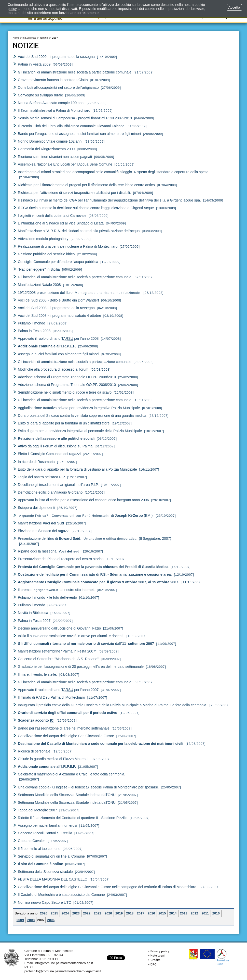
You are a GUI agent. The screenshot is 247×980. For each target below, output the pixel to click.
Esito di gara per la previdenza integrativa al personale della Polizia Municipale (80, 431)
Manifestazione (41, 523)
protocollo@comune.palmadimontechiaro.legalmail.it (63, 971)
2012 (194, 913)
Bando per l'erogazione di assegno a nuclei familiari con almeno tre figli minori (79, 134)
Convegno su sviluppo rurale (40, 95)
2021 (97, 913)
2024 (65, 913)
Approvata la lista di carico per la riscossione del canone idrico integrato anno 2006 (83, 500)
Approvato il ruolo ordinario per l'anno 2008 (58, 338)
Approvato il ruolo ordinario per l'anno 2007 (58, 690)
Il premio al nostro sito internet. (56, 590)
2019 (119, 913)
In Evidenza (29, 38)
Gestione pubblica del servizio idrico (46, 254)
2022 (87, 913)
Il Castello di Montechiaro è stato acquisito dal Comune (61, 895)
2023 (76, 913)
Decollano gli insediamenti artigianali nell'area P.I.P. (58, 485)
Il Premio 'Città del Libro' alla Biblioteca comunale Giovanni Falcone (71, 126)
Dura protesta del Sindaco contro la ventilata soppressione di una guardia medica (82, 416)
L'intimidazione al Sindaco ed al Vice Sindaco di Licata (61, 223)
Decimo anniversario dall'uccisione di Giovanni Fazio (59, 628)
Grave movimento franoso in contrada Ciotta (53, 80)
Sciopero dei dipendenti (36, 508)
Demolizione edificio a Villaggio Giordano (50, 492)
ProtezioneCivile (223, 957)
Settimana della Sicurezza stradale (45, 872)
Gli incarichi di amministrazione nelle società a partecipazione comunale (75, 72)
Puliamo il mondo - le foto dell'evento (47, 597)
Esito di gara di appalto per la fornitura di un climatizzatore (64, 423)
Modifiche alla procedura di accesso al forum (53, 369)
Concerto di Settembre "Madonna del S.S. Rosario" (58, 659)
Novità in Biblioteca (33, 613)
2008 (31, 920)
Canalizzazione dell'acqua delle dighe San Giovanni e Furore (66, 736)
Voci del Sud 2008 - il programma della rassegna (56, 308)
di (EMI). (86, 516)
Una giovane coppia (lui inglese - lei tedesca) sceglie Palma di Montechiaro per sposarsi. (88, 787)
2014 (173, 913)
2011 (205, 913)
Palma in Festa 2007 (34, 621)
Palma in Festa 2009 (34, 64)
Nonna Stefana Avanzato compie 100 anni (51, 103)
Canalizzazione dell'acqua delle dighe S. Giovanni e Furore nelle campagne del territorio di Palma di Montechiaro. (108, 887)
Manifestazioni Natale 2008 (39, 285)
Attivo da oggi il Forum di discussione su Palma (55, 446)
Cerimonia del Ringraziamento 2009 (46, 149)
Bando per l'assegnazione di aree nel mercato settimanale (64, 728)
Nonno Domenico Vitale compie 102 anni (50, 141)
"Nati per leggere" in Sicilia (39, 269)
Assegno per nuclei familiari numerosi (47, 825)
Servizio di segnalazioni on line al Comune (51, 856)
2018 (130, 913)
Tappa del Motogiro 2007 (37, 810)
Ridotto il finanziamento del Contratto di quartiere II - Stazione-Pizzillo (73, 818)
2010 (216, 913)
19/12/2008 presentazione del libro (79, 293)
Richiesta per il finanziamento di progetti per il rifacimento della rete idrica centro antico (86, 185)
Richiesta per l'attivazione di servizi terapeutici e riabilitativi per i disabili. (74, 193)
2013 (184, 913)
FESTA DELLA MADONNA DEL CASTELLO (53, 879)
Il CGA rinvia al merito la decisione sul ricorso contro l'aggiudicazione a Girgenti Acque (86, 208)
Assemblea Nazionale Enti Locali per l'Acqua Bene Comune (65, 164)
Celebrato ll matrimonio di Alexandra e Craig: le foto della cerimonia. (72, 774)
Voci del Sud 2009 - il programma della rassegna (56, 57)
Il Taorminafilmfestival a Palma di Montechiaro (54, 110)
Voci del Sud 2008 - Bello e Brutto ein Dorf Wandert (58, 300)
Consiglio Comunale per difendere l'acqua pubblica (58, 262)
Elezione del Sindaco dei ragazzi (44, 531)
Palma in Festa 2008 (34, 331)
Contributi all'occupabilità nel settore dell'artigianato (58, 87)
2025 (54, 913)
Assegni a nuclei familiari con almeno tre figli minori (58, 354)
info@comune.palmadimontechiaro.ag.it (64, 963)
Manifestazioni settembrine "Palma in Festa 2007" (57, 651)
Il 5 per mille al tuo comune (39, 849)
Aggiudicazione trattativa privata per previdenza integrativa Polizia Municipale (79, 408)
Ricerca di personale (34, 751)
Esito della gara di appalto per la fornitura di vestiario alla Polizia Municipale (77, 469)
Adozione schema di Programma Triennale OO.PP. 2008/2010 (67, 377)
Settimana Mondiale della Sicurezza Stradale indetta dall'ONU (67, 795)
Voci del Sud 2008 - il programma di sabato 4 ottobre (59, 316)
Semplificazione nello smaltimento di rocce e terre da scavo (65, 392)
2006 (51, 920)
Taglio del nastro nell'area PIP (41, 477)
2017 (141, 913)
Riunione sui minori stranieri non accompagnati (55, 157)
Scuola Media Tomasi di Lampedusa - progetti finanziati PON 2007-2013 (75, 118)
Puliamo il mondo (31, 323)
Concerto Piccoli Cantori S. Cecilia (45, 833)
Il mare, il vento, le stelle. (38, 674)
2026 (44, 913)
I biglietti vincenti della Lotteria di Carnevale (52, 216)
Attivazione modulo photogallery (43, 239)
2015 (162, 913)
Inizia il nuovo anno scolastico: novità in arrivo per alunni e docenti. (71, 636)
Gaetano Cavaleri (32, 841)
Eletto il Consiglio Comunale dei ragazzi (49, 454)
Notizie (44, 38)
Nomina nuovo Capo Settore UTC (44, 902)
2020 (108, 913)
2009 (20, 920)
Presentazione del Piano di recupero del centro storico (61, 559)
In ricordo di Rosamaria (36, 462)
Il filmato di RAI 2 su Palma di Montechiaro (51, 697)
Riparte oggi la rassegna (49, 551)
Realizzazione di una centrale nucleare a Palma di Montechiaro (68, 246)
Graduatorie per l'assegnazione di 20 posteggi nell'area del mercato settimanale (81, 667)
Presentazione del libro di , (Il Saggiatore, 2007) (94, 538)
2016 (151, 913)
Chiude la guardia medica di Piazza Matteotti (53, 759)
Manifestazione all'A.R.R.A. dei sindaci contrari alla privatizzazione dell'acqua (79, 231)
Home (16, 38)
